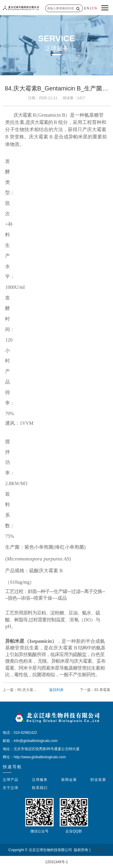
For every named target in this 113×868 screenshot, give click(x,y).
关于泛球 (11, 788)
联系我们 (40, 788)
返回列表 (56, 690)
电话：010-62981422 (20, 733)
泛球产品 (11, 780)
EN (87, 8)
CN (94, 8)
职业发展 (98, 780)
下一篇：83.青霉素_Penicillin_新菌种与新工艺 (94, 690)
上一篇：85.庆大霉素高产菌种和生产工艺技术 (20, 690)
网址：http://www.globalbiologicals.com (34, 757)
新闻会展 (69, 780)
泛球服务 (40, 780)
